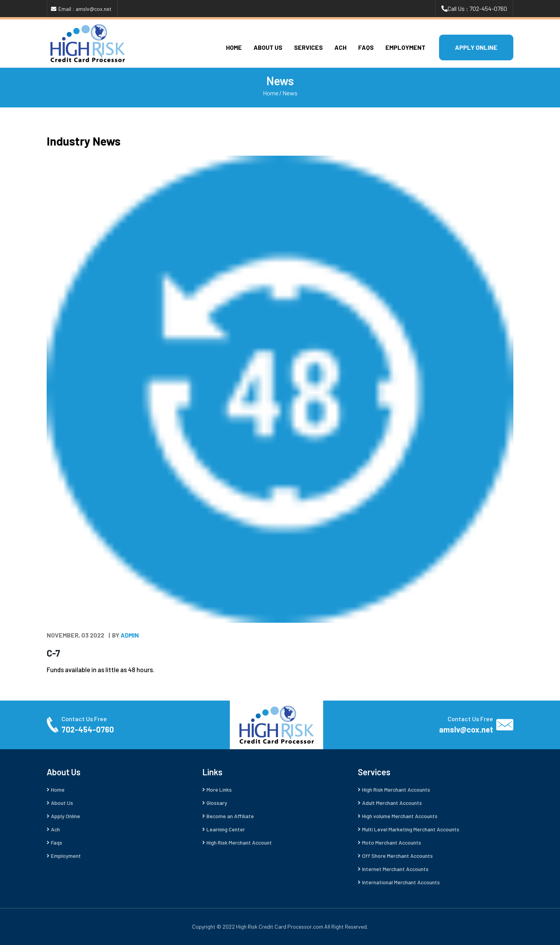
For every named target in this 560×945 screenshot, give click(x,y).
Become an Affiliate (230, 816)
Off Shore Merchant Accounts (397, 856)
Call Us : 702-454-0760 (477, 8)
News (290, 93)
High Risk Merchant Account (239, 842)
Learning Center (226, 829)
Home (234, 47)
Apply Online (66, 816)
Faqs (366, 47)
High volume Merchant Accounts (400, 816)
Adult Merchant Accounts (392, 803)
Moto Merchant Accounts (392, 842)
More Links (219, 790)
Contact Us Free (84, 719)
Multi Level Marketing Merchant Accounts (411, 829)
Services (308, 47)
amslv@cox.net (466, 729)
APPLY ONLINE (476, 47)
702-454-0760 (88, 729)
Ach (340, 47)
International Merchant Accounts (401, 882)
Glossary (217, 803)
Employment (405, 47)
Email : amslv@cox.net (85, 9)
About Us (268, 47)
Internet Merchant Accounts (395, 869)
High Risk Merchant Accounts (396, 790)
